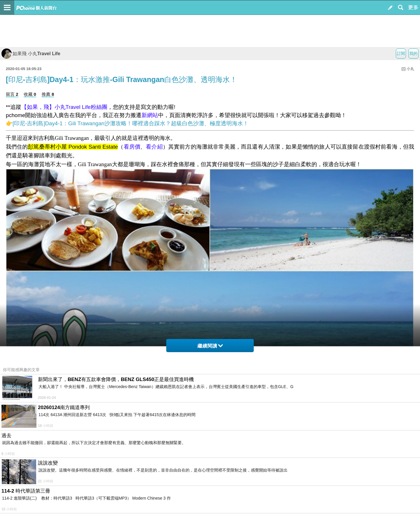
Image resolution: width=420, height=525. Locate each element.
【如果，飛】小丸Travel (51, 107)
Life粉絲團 (94, 107)
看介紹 (154, 147)
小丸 (410, 69)
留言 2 (12, 94)
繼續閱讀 (210, 346)
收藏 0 (30, 94)
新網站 (150, 115)
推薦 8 (48, 94)
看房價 (132, 147)
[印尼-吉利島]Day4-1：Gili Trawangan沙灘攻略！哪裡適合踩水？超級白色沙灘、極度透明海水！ (131, 123)
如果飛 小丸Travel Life (31, 54)
